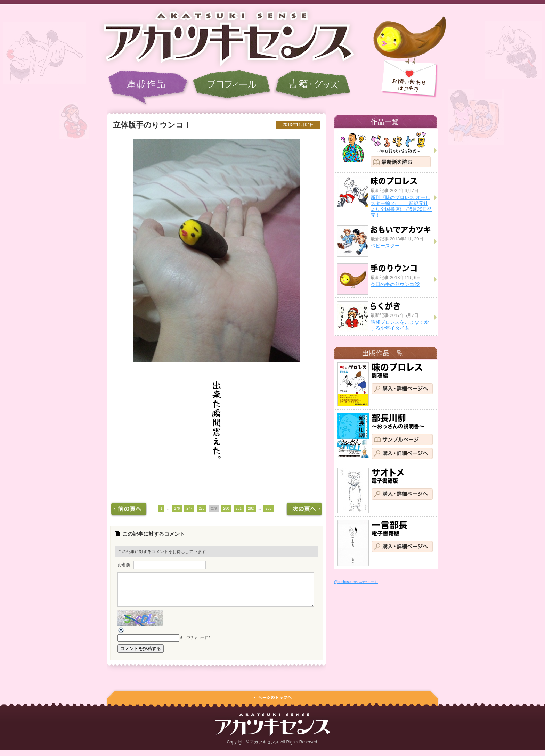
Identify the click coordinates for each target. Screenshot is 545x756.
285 (269, 508)
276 (177, 508)
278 (202, 508)
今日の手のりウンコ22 (395, 284)
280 (226, 508)
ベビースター (385, 246)
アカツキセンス (224, 36)
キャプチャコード (194, 644)
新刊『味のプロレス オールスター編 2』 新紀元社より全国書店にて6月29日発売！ (401, 206)
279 (214, 508)
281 (239, 508)
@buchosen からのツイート (356, 582)
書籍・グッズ (313, 88)
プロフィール (231, 88)
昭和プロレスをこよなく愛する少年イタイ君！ (400, 325)
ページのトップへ (272, 702)
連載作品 (148, 88)
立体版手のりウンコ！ (152, 125)
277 (189, 508)
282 (251, 508)
